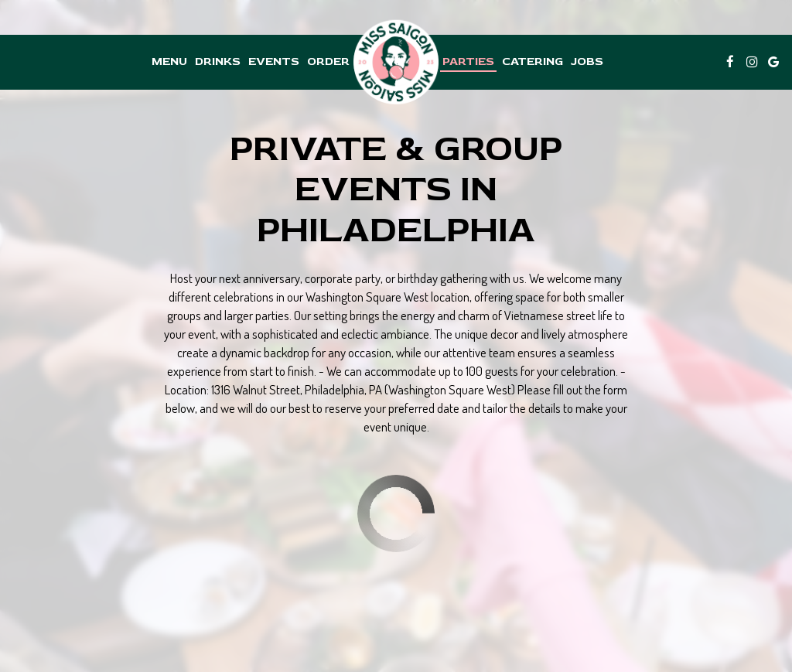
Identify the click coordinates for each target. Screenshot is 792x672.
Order (328, 61)
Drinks (218, 61)
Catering (533, 61)
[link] (396, 62)
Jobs (587, 61)
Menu (169, 61)
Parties (468, 61)
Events (274, 61)
